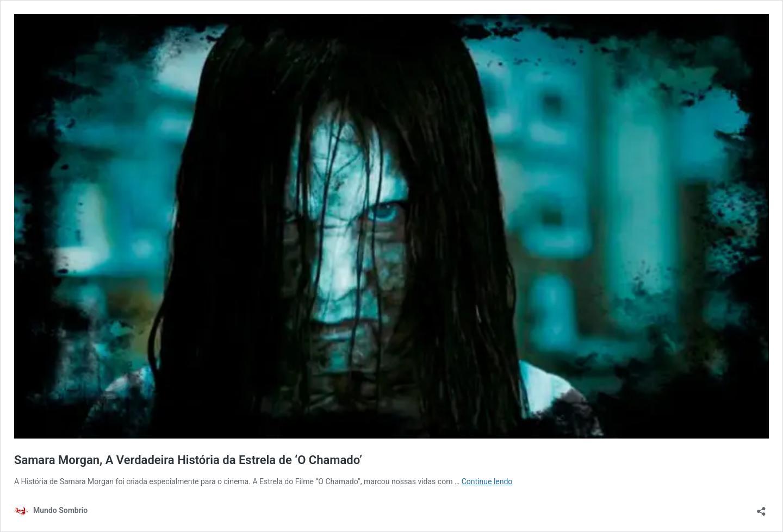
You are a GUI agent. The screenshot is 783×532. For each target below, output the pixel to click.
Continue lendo (487, 481)
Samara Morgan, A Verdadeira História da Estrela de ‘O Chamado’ (188, 460)
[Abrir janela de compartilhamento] (761, 508)
